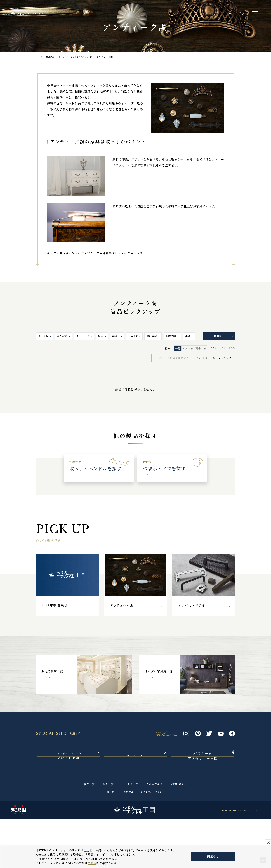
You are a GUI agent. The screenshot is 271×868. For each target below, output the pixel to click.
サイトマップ (130, 833)
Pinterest (198, 738)
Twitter (209, 738)
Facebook (232, 738)
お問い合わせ (179, 833)
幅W (101, 336)
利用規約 (128, 841)
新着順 (218, 336)
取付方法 (152, 336)
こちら (92, 863)
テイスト (43, 336)
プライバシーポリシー (152, 841)
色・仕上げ (83, 336)
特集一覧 (108, 833)
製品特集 (52, 57)
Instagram (186, 738)
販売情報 (171, 336)
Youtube (221, 738)
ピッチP (133, 336)
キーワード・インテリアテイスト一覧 (81, 57)
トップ (39, 57)
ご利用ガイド (154, 833)
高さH (116, 336)
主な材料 (62, 336)
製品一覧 (90, 833)
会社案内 (112, 841)
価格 (187, 336)
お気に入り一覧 (242, 13)
